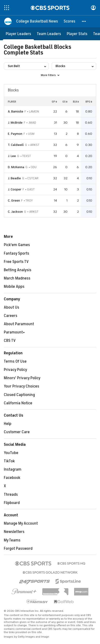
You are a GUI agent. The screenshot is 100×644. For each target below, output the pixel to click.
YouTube (11, 453)
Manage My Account (21, 523)
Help (8, 424)
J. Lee (12, 156)
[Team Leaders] (49, 34)
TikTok (9, 461)
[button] (84, 21)
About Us (12, 307)
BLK (76, 102)
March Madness (17, 278)
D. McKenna (16, 167)
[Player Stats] (77, 34)
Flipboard (12, 503)
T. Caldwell (16, 145)
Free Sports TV (16, 262)
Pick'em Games (17, 245)
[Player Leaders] (18, 34)
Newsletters (14, 532)
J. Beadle (14, 178)
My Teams (12, 540)
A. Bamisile (16, 111)
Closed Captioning (19, 395)
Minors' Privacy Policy (22, 378)
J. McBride (15, 123)
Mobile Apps (14, 287)
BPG (89, 102)
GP (54, 102)
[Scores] (69, 21)
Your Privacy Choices (21, 386)
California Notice (18, 403)
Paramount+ (14, 332)
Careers (11, 316)
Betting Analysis (18, 270)
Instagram (13, 469)
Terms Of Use (15, 361)
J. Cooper (15, 189)
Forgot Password (18, 549)
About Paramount (19, 324)
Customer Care (17, 432)
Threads (11, 495)
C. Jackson (15, 212)
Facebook (12, 478)
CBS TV (10, 341)
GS (65, 102)
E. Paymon (15, 134)
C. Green (14, 200)
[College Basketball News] (37, 21)
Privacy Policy (15, 370)
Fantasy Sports (17, 253)
